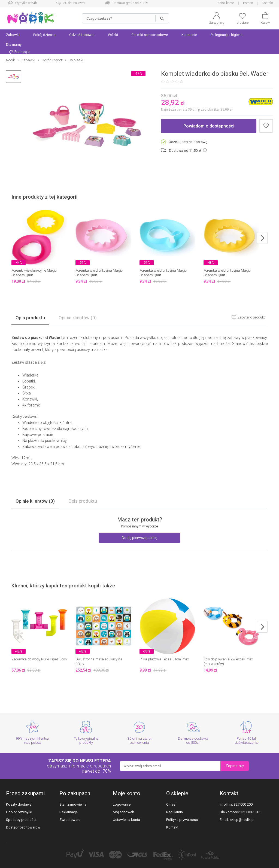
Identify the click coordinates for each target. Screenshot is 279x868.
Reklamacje (69, 812)
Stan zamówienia (73, 804)
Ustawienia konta (126, 820)
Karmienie (189, 35)
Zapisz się (235, 766)
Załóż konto (226, 3)
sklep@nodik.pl (242, 820)
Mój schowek (123, 812)
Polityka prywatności (182, 820)
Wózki (113, 35)
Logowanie (122, 804)
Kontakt (267, 3)
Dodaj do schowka (266, 126)
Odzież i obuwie (82, 35)
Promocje (19, 52)
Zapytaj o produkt (251, 317)
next (262, 238)
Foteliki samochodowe (150, 35)
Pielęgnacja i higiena (227, 35)
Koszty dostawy (19, 804)
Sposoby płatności (21, 820)
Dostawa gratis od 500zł (130, 3)
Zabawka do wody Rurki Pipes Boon (39, 659)
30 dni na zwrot (74, 3)
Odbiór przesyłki (19, 812)
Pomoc (248, 3)
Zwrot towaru (70, 820)
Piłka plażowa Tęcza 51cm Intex (164, 659)
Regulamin (175, 812)
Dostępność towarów (23, 827)
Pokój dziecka (44, 35)
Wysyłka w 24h (26, 3)
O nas (171, 804)
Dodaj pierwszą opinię (139, 538)
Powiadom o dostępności (209, 126)
